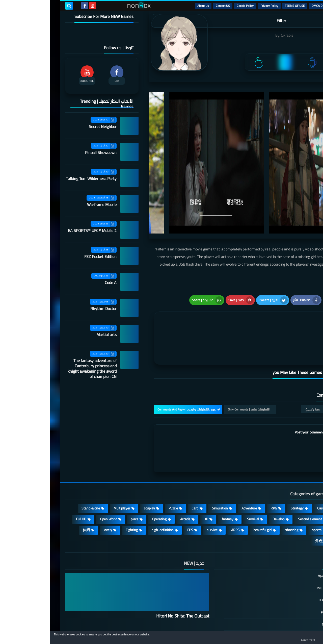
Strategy (247, 471)
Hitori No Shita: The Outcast (132, 579)
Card (145, 471)
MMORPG (292, 493)
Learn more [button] (274, 640)
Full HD (31, 482)
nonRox (270, 628)
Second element (260, 482)
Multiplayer (72, 471)
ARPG (185, 493)
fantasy (177, 482)
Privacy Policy (219, 6)
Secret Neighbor (52, 126)
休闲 (36, 493)
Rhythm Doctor (53, 308)
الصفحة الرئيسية (279, 539)
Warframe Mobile (52, 204)
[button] (303, 638)
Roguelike (293, 482)
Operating (109, 482)
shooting (241, 493)
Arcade (135, 482)
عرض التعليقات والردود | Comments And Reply (136, 372)
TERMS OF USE (245, 6)
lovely (58, 493)
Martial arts (56, 334)
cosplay (99, 471)
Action (295, 471)
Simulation (170, 471)
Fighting (82, 493)
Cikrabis (237, 35)
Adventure (199, 471)
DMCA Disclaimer (273, 6)
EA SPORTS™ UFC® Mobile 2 (42, 230)
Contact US (173, 6)
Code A (60, 282)
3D (156, 482)
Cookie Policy (195, 6)
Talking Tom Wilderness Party (41, 178)
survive (162, 493)
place (84, 482)
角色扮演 (272, 504)
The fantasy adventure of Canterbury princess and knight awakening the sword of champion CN (42, 368)
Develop (228, 482)
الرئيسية (295, 6)
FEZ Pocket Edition (50, 256)
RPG (224, 471)
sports (266, 493)
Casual (272, 471)
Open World (58, 482)
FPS (140, 493)
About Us (153, 6)
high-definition (112, 493)
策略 (296, 504)
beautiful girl (212, 493)
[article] (156, 313)
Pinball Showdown (51, 152)
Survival (203, 482)
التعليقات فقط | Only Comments (198, 372)
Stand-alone (41, 471)
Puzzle (123, 471)
